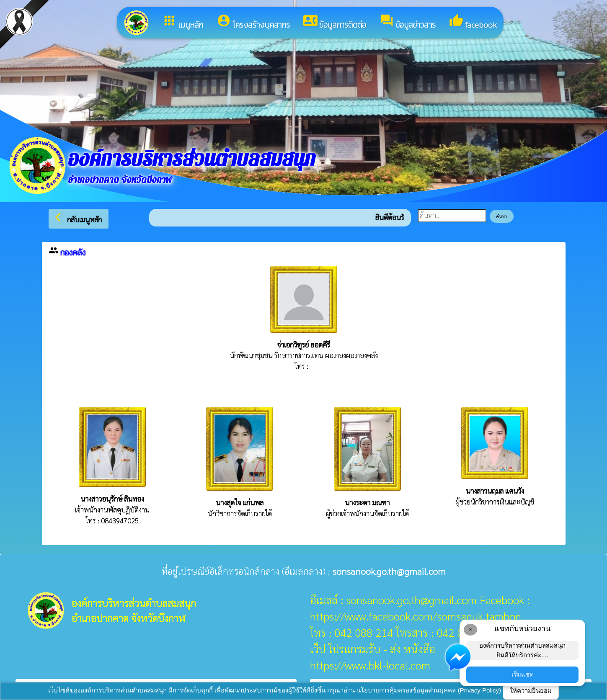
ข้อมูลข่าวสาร (408, 22)
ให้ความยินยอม (531, 691)
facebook (473, 22)
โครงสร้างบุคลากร (253, 22)
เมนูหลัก (183, 22)
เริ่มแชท (523, 674)
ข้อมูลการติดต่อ (335, 22)
